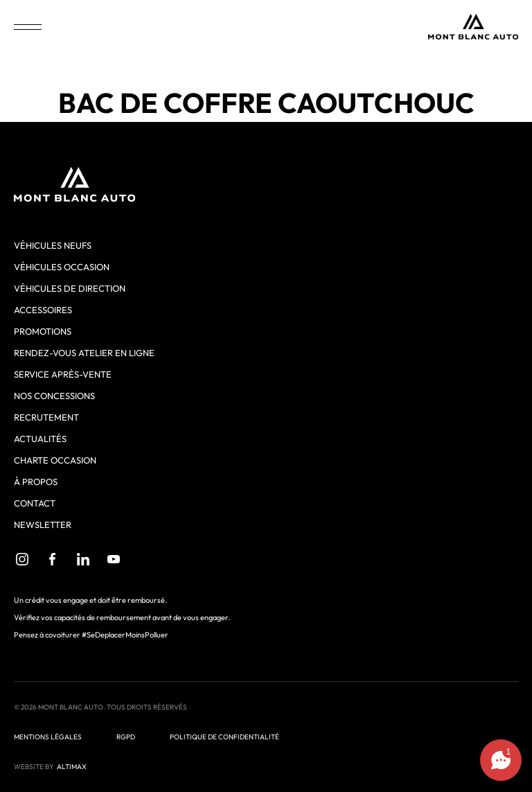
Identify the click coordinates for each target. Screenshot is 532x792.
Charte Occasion (55, 460)
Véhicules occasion (62, 267)
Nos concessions (54, 396)
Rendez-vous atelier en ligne (84, 353)
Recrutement (46, 417)
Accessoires (43, 310)
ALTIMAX (72, 767)
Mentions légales (48, 737)
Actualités (40, 439)
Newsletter (43, 525)
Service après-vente (63, 374)
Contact (35, 503)
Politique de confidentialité (224, 737)
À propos (36, 482)
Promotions (43, 331)
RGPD (126, 737)
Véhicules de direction (70, 288)
